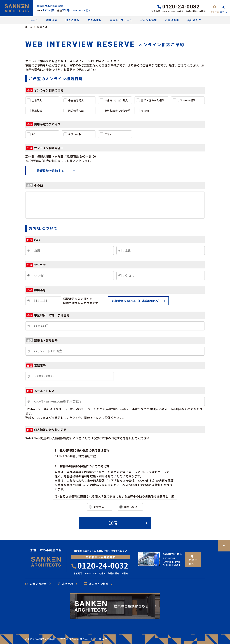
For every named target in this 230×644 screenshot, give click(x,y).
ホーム (34, 20)
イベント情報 (149, 20)
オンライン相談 (96, 584)
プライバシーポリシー (74, 639)
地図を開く (193, 560)
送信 (113, 523)
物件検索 (52, 20)
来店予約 (65, 584)
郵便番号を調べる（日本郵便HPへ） (137, 301)
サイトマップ (99, 639)
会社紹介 (193, 20)
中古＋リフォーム (121, 20)
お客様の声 (172, 20)
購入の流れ (72, 20)
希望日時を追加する (50, 171)
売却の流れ (95, 20)
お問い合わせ (36, 584)
